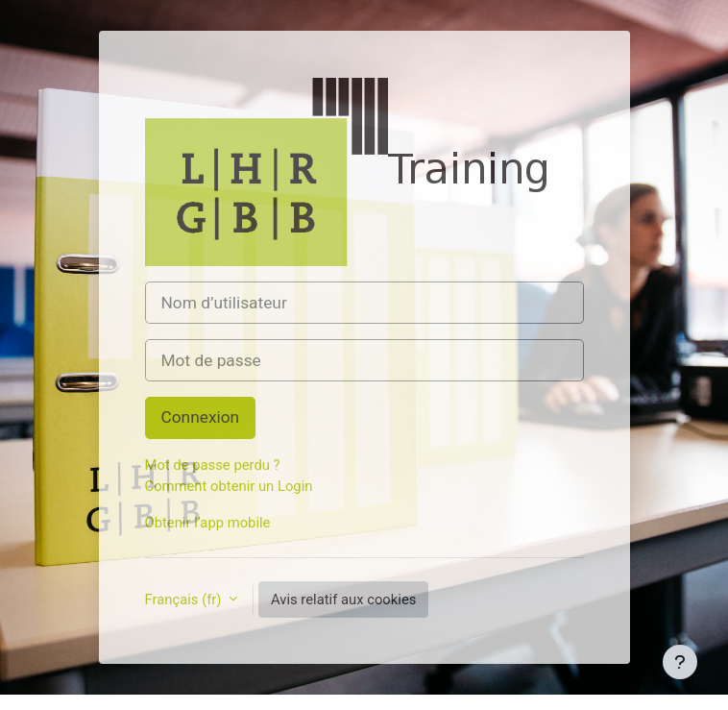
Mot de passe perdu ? (213, 465)
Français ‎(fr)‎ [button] (185, 600)
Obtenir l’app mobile (208, 523)
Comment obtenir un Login (229, 486)
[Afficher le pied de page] (680, 662)
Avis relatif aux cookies (343, 600)
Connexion (201, 417)
